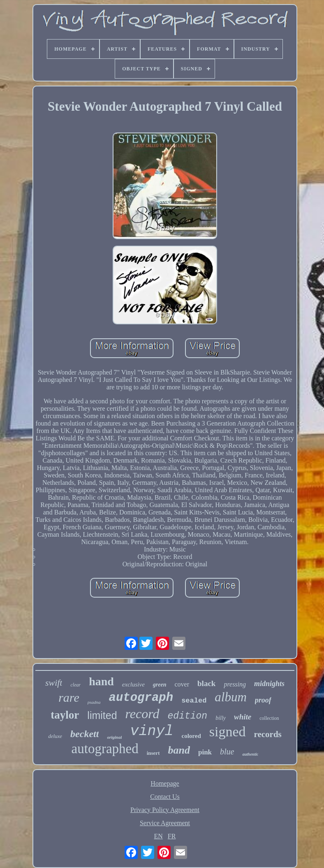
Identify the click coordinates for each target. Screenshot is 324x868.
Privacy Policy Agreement (165, 810)
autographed (105, 749)
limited (102, 715)
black (206, 683)
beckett (84, 734)
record (142, 714)
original (114, 737)
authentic (250, 754)
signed (228, 732)
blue (227, 752)
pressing (235, 684)
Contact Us (165, 797)
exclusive (133, 684)
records (268, 734)
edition (188, 716)
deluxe (55, 736)
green (160, 685)
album (231, 697)
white (243, 717)
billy (221, 718)
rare (69, 697)
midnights (269, 684)
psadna (94, 702)
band (179, 750)
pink (205, 752)
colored (191, 736)
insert (153, 753)
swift (54, 683)
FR (172, 836)
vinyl (152, 731)
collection (269, 718)
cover (182, 684)
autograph (141, 698)
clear (75, 685)
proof (263, 700)
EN (159, 836)
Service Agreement (165, 823)
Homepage (165, 783)
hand (101, 681)
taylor (65, 715)
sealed (194, 701)
